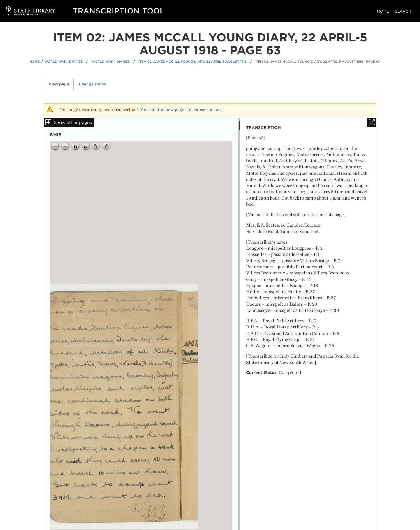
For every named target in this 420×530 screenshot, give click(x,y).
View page (61, 84)
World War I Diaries (63, 62)
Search (403, 11)
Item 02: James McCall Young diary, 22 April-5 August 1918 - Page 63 (318, 62)
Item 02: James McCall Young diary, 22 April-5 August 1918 (192, 62)
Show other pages (73, 122)
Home (383, 11)
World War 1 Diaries (111, 62)
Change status (92, 84)
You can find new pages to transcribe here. (182, 110)
